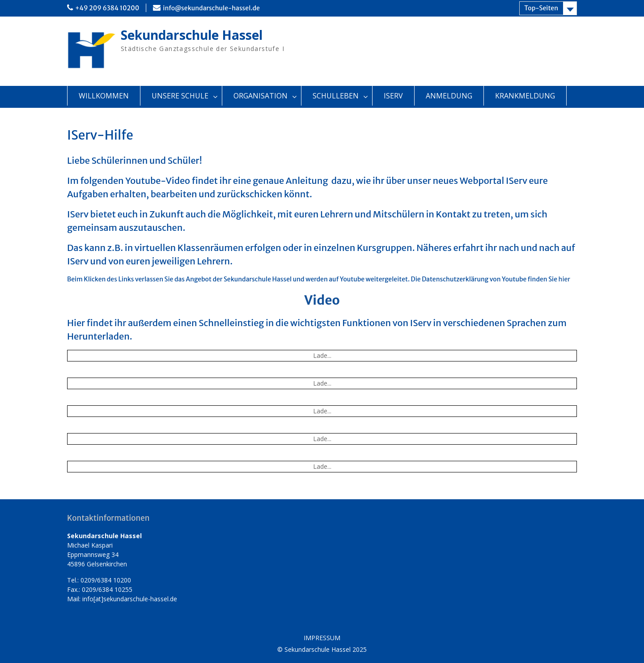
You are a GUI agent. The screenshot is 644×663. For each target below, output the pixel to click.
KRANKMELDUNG (525, 96)
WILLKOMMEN (104, 96)
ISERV (393, 96)
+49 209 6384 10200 (107, 8)
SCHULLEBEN (336, 96)
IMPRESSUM (322, 638)
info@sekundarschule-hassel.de (211, 8)
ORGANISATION (261, 96)
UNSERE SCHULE (180, 96)
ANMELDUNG (449, 96)
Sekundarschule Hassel (192, 35)
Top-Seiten (541, 8)
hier (564, 279)
